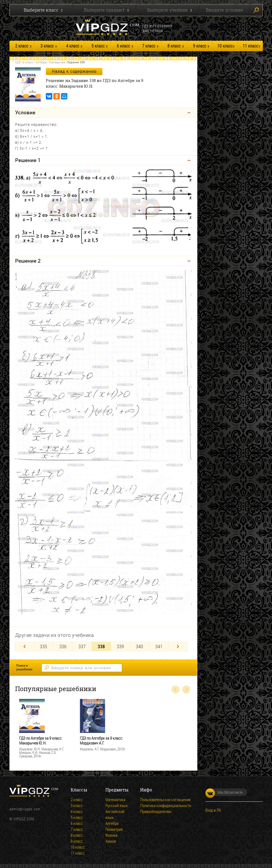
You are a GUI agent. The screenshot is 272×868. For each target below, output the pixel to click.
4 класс (73, 46)
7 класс (149, 46)
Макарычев (57, 62)
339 (120, 646)
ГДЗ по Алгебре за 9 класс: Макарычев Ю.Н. (41, 741)
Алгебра (41, 62)
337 (82, 646)
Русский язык (117, 805)
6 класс (123, 46)
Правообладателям (156, 811)
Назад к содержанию (74, 71)
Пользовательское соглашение (165, 800)
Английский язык (115, 814)
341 (159, 646)
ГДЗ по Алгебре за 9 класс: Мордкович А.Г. (101, 741)
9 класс (200, 46)
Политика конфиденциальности (166, 805)
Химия (111, 841)
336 (63, 646)
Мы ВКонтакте (224, 792)
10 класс (225, 46)
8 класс (174, 46)
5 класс (98, 46)
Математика (115, 800)
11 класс (250, 46)
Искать (256, 10)
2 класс (22, 46)
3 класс (47, 46)
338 (101, 646)
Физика (111, 835)
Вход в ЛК (213, 810)
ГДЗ (18, 62)
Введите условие (225, 10)
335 (44, 646)
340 (140, 646)
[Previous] (25, 646)
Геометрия (114, 829)
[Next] (178, 646)
